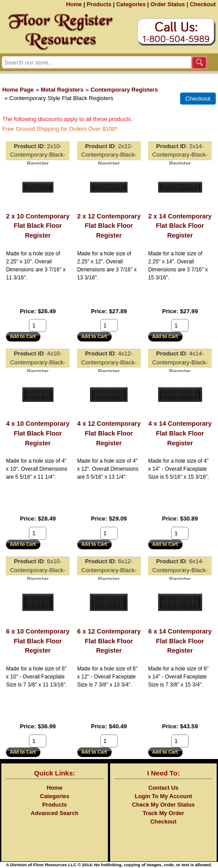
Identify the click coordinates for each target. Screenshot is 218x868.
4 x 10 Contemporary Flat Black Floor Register (38, 433)
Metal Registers (62, 90)
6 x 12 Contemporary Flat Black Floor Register (109, 641)
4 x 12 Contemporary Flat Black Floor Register (109, 433)
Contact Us (164, 788)
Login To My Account (163, 796)
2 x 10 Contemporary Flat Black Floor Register (38, 226)
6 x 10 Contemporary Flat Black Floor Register (38, 641)
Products (99, 4)
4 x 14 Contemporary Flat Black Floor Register (180, 433)
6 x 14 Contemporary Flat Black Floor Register (180, 641)
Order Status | (169, 4)
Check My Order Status (163, 805)
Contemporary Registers (124, 90)
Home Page (18, 90)
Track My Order (163, 813)
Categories (131, 4)
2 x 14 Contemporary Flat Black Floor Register (180, 226)
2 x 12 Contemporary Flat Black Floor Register (109, 226)
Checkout (203, 4)
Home (74, 4)
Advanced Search (55, 813)
